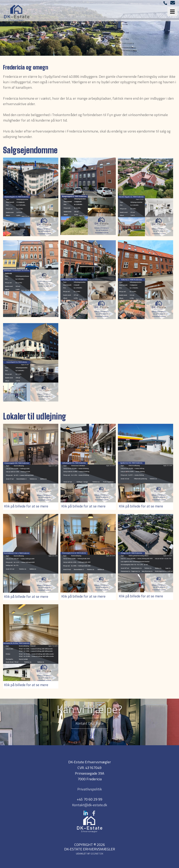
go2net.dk (97, 854)
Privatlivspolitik (90, 789)
